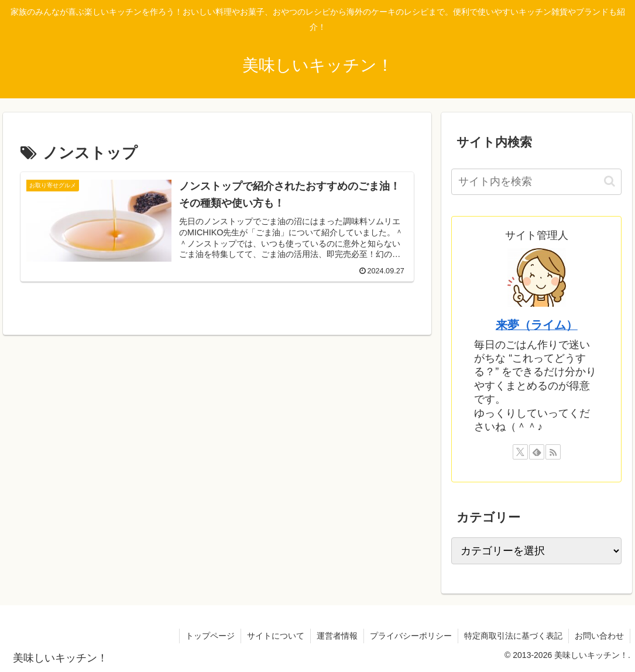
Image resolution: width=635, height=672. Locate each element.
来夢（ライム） (537, 325)
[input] (536, 182)
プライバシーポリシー (411, 636)
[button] (610, 181)
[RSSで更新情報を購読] (553, 452)
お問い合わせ (599, 636)
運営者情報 (337, 636)
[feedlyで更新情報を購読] (537, 452)
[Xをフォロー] (520, 452)
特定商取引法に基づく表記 (513, 636)
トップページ (210, 636)
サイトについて (276, 636)
